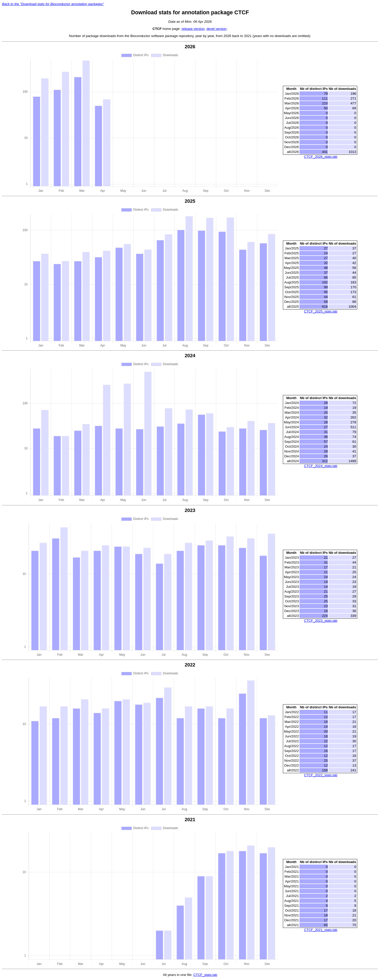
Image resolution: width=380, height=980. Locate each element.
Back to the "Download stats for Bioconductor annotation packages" (53, 4)
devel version (217, 29)
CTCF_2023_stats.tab (320, 621)
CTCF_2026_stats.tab (320, 157)
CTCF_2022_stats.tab (320, 775)
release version (193, 29)
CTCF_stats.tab (205, 975)
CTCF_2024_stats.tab (320, 466)
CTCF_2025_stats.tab (320, 311)
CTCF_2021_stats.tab (320, 930)
